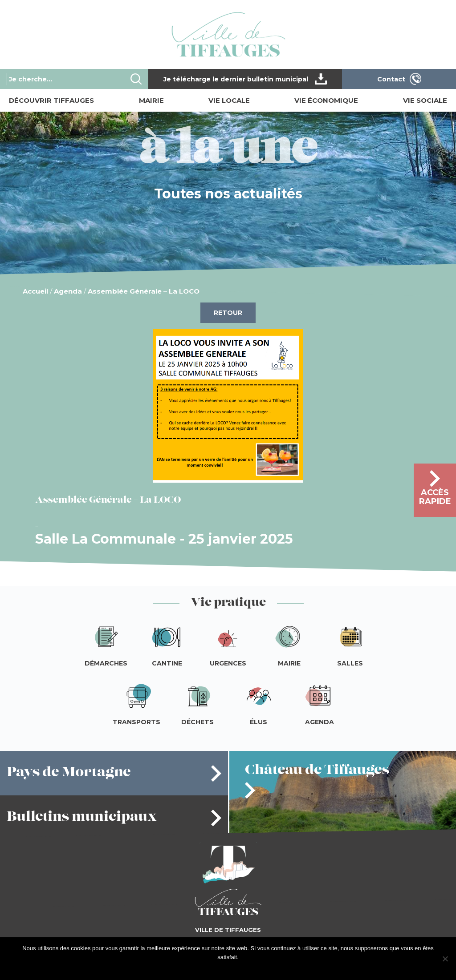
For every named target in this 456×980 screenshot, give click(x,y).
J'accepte (216, 969)
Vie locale (229, 100)
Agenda (68, 291)
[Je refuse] (445, 959)
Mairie (151, 100)
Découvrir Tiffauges (51, 100)
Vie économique (326, 100)
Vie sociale (425, 100)
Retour (228, 313)
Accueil (35, 291)
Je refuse (245, 969)
